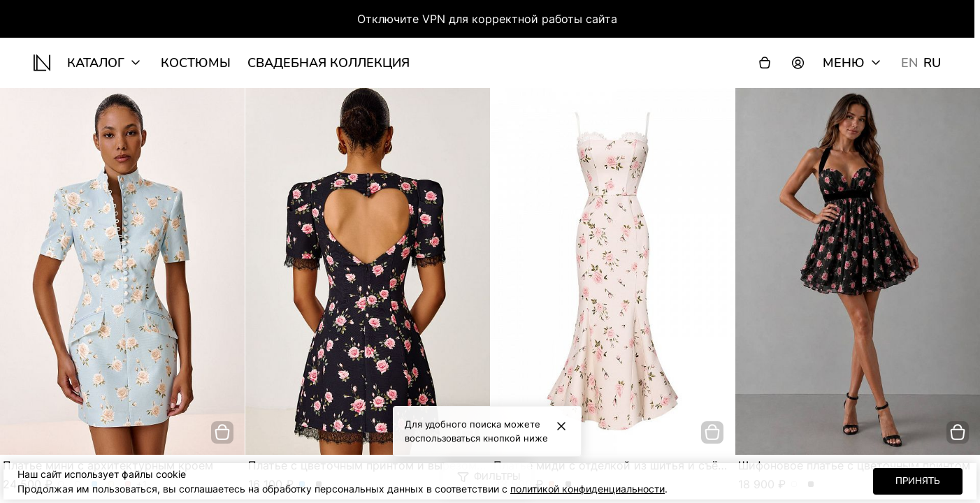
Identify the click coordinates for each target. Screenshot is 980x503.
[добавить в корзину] (222, 432)
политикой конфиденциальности (588, 489)
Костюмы (196, 63)
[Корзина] (765, 63)
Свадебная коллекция (329, 63)
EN (909, 63)
